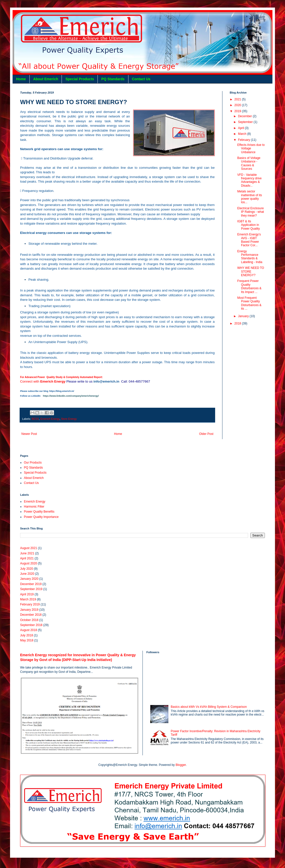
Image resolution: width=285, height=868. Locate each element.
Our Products (33, 463)
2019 (238, 111)
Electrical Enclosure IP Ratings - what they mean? (251, 212)
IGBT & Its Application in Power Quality (249, 225)
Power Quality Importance (41, 517)
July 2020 (27, 569)
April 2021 (27, 558)
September (246, 122)
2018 (238, 323)
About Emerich (46, 79)
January (244, 316)
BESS (35, 419)
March (243, 134)
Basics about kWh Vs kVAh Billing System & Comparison (209, 707)
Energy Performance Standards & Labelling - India (250, 257)
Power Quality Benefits (39, 512)
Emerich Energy (50, 419)
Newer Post (29, 434)
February (244, 140)
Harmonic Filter (34, 507)
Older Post (206, 434)
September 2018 (31, 625)
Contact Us (141, 79)
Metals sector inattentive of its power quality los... (250, 197)
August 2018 (29, 630)
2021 (238, 99)
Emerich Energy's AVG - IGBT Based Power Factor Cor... (249, 240)
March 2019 (28, 599)
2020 (238, 105)
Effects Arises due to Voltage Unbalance (251, 149)
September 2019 (31, 589)
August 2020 (29, 563)
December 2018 (31, 615)
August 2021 (29, 548)
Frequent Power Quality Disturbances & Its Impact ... (249, 286)
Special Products (80, 79)
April (241, 128)
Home (21, 79)
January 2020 (29, 579)
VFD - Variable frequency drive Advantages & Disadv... (249, 180)
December (245, 116)
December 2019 (31, 584)
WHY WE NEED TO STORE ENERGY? (251, 272)
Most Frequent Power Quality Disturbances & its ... (249, 303)
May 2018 (27, 640)
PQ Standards (113, 79)
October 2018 (29, 620)
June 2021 (27, 553)
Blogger (181, 765)
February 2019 (30, 604)
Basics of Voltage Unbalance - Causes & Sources (249, 163)
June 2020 (27, 574)
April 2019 (27, 594)
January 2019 (29, 610)
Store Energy (69, 419)
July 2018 (27, 635)
